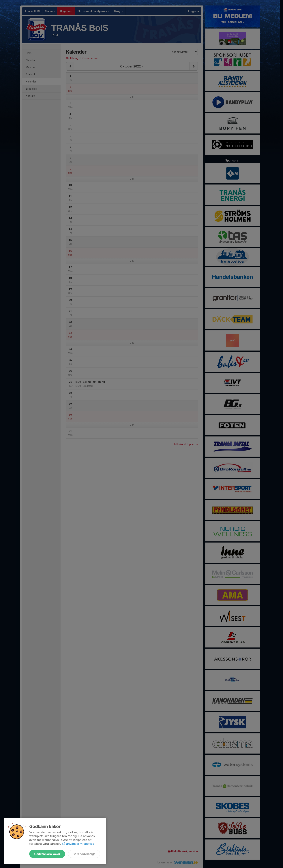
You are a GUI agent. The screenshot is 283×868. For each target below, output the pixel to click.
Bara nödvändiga (84, 854)
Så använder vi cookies (78, 844)
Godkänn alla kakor (47, 854)
